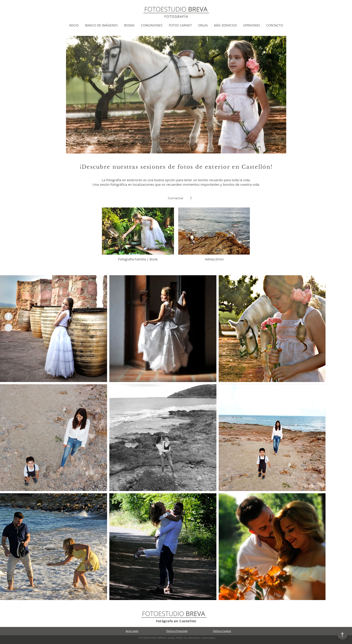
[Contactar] (176, 198)
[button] (101, 25)
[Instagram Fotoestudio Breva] (8, 328)
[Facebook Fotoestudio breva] (8, 316)
